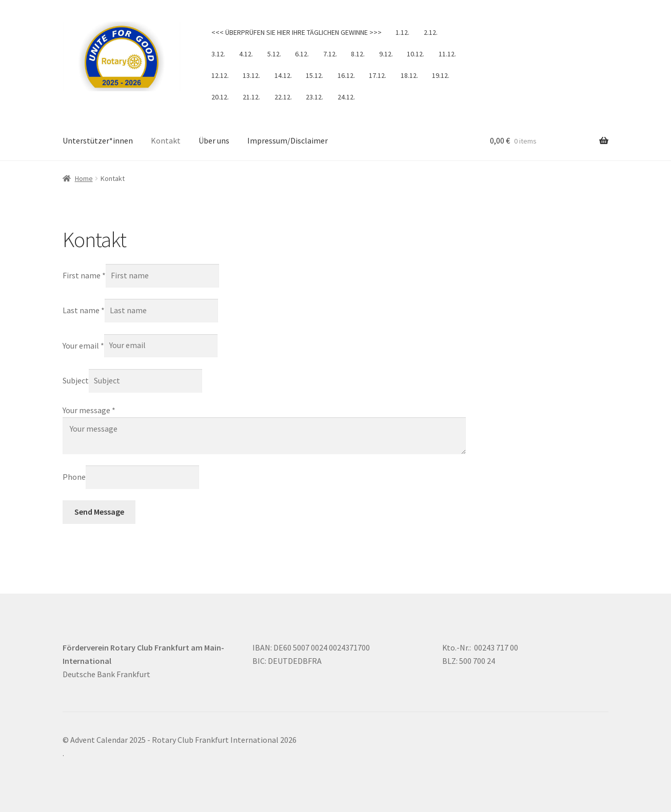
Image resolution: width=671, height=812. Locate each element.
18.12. (409, 75)
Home (84, 178)
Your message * (89, 410)
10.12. (416, 54)
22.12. (283, 97)
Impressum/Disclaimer (288, 140)
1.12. (402, 32)
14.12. (283, 75)
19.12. (441, 75)
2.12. (431, 32)
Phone (74, 477)
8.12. (358, 54)
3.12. (218, 54)
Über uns (214, 140)
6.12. (302, 54)
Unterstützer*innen (98, 140)
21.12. (251, 97)
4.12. (246, 54)
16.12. (346, 75)
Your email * (83, 345)
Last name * (84, 310)
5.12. (274, 54)
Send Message (99, 512)
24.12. (346, 97)
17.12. (378, 75)
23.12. (314, 97)
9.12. (386, 54)
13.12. (251, 75)
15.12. (314, 75)
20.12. (220, 97)
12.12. (220, 75)
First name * (84, 275)
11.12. (447, 54)
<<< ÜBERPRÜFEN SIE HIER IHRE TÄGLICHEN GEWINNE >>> (297, 32)
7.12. (330, 54)
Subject (76, 380)
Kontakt (166, 140)
